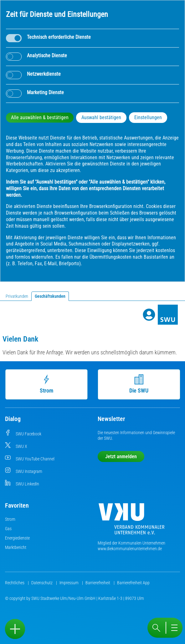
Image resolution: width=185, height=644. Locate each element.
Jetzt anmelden (121, 456)
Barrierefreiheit (98, 583)
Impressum (69, 583)
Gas (8, 529)
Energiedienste (17, 538)
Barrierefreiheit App (133, 583)
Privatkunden (17, 296)
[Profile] (149, 315)
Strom (49, 384)
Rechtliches (15, 583)
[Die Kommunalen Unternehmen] (131, 521)
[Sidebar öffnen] (15, 629)
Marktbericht (16, 547)
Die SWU (141, 384)
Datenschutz (42, 583)
